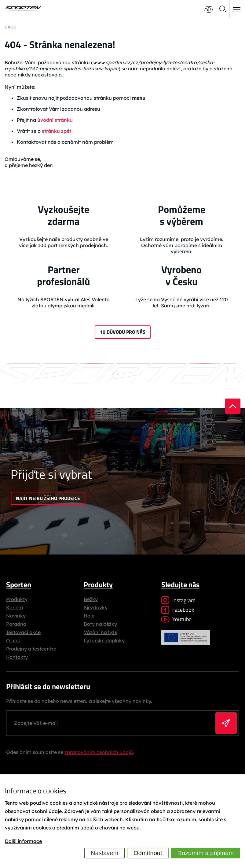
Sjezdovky (96, 607)
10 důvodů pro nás (123, 332)
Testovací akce (23, 632)
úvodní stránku (55, 120)
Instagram (178, 600)
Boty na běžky (100, 624)
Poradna (16, 624)
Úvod (11, 27)
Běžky (91, 599)
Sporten (19, 584)
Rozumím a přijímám (206, 853)
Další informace (23, 841)
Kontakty (17, 657)
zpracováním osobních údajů (99, 752)
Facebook (178, 610)
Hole (89, 616)
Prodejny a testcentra (31, 649)
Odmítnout (148, 853)
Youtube (176, 619)
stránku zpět (57, 131)
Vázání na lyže (101, 632)
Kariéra (15, 607)
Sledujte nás (180, 584)
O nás (13, 640)
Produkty (17, 599)
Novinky (16, 616)
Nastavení (104, 853)
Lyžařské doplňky (104, 640)
